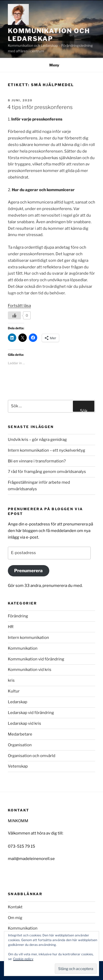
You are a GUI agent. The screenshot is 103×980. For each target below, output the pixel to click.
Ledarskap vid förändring (31, 713)
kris (11, 680)
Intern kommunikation (28, 638)
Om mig (15, 918)
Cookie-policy (23, 959)
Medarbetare (20, 734)
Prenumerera (28, 571)
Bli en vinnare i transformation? (37, 461)
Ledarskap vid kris (25, 723)
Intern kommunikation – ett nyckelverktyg (47, 450)
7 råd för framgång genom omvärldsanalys (47, 472)
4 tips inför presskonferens (40, 107)
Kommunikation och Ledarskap (49, 35)
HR (11, 627)
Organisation (20, 745)
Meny (51, 65)
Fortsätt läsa (19, 306)
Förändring (18, 616)
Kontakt (15, 907)
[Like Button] (14, 315)
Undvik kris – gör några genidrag (37, 440)
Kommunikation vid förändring (36, 659)
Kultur (14, 691)
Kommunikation (23, 648)
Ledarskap (18, 702)
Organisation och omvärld (32, 756)
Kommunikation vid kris (30, 670)
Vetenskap (18, 766)
